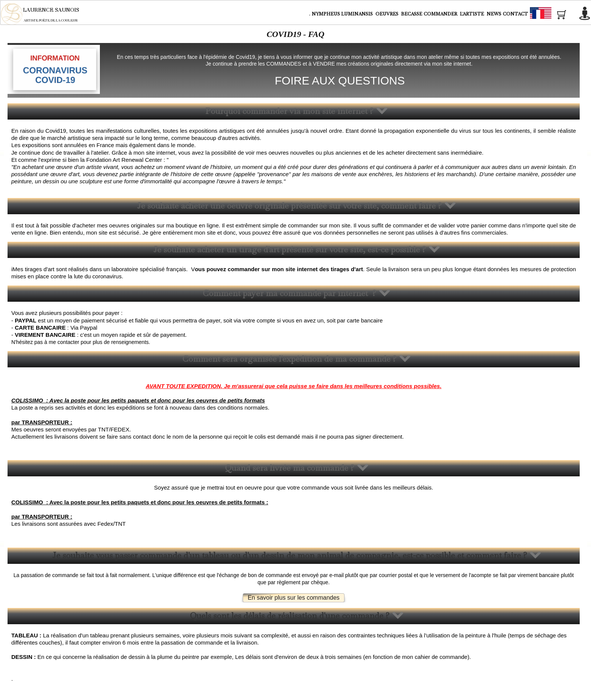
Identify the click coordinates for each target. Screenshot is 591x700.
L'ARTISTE (472, 14)
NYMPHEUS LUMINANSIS (343, 14)
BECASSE (412, 14)
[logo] (45, 14)
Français (554, 14)
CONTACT (515, 14)
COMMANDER (441, 14)
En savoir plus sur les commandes (294, 598)
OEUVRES (387, 14)
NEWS (494, 14)
